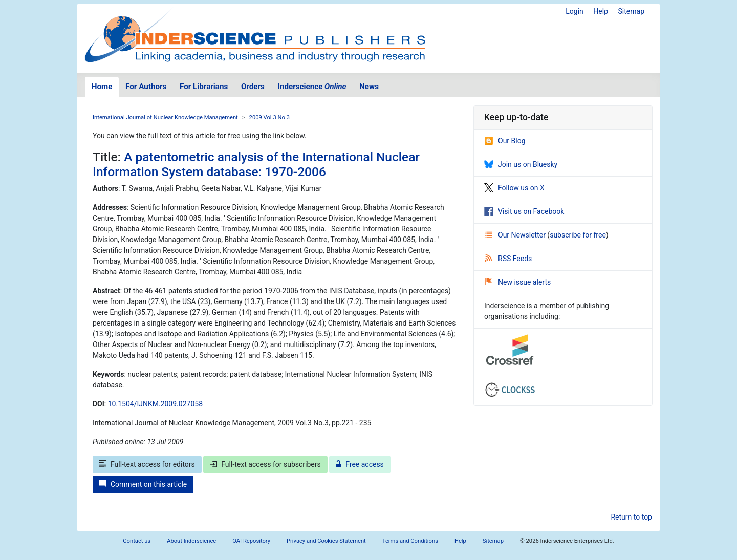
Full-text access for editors (147, 464)
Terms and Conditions (410, 541)
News (369, 87)
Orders (253, 87)
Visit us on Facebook (524, 211)
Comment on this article (143, 484)
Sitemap (631, 11)
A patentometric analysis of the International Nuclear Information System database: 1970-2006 (256, 164)
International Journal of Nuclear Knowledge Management (165, 117)
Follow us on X (514, 188)
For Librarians (204, 87)
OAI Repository (251, 541)
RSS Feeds (508, 259)
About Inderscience (191, 541)
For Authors (146, 87)
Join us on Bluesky (521, 164)
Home (102, 87)
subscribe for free (578, 235)
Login (575, 11)
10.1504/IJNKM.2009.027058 (155, 404)
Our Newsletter (516, 235)
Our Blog (505, 141)
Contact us (137, 541)
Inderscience (312, 87)
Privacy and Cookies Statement (326, 541)
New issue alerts (518, 282)
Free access (360, 464)
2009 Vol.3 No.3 (270, 117)
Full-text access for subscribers (265, 464)
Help (601, 11)
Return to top (631, 517)
